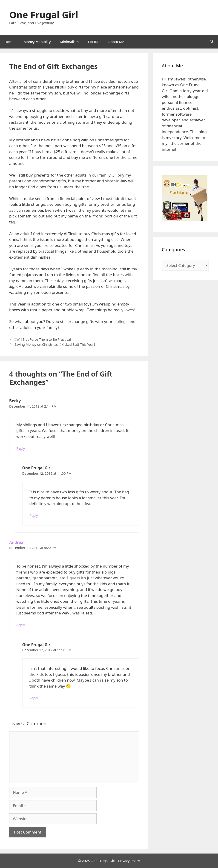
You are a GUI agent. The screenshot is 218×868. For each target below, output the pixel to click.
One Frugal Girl (44, 15)
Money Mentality (37, 42)
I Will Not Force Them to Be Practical (43, 339)
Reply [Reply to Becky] (21, 448)
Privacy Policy (129, 861)
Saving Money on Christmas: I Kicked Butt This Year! (55, 344)
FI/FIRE (93, 42)
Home (10, 42)
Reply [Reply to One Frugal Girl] (34, 515)
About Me (116, 42)
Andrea (16, 542)
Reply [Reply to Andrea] (21, 625)
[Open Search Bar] (212, 42)
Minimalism (69, 42)
